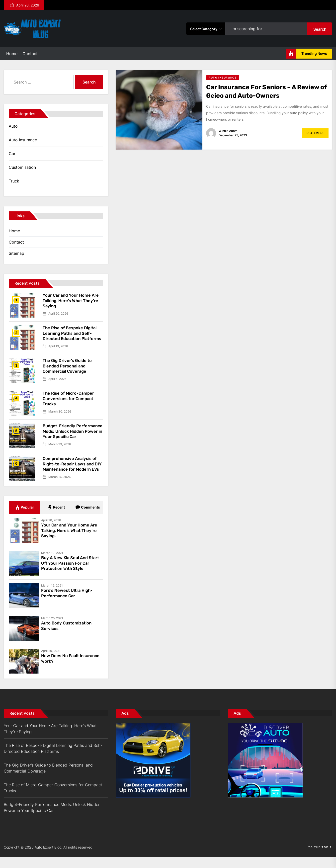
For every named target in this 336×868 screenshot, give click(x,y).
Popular (25, 518)
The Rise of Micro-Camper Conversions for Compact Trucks (71, 402)
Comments (88, 518)
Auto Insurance (23, 140)
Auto (13, 126)
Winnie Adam (228, 131)
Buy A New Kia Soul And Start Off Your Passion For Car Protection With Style (69, 574)
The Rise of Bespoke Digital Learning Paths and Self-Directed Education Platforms (72, 336)
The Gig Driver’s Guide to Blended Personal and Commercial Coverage (69, 369)
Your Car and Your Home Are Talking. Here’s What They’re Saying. (73, 301)
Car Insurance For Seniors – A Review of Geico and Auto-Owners (265, 91)
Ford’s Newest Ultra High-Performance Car (69, 604)
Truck (14, 181)
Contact (30, 54)
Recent (56, 518)
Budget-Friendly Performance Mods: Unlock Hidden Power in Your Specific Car (72, 437)
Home (12, 54)
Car (12, 154)
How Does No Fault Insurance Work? (62, 669)
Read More (315, 133)
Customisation (22, 167)
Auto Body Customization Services (69, 636)
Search (320, 29)
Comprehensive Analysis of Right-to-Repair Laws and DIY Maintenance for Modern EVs (72, 474)
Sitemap (16, 253)
